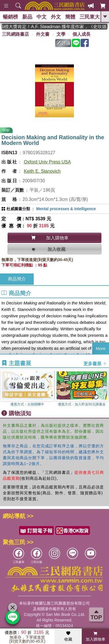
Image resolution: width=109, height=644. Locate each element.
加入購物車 (96, 636)
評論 (63, 43)
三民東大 (90, 17)
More (101, 348)
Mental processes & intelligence (66, 209)
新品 (27, 17)
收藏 (68, 636)
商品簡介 (17, 279)
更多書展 (95, 363)
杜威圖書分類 (18, 209)
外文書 (43, 34)
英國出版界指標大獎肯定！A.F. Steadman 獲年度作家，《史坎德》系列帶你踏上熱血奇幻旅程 (54, 27)
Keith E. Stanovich (42, 171)
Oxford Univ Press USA (47, 162)
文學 (61, 34)
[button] (105, 389)
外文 (56, 17)
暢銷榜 (10, 17)
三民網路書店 (15, 34)
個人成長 (81, 34)
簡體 (70, 17)
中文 (42, 17)
